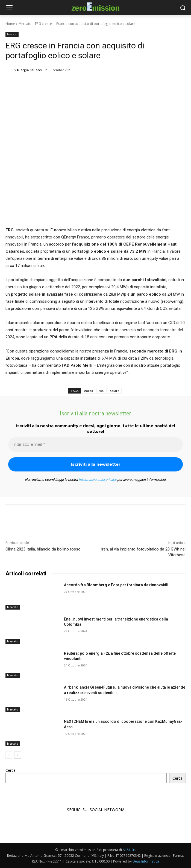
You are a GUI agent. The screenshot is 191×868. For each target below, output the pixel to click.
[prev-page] (9, 755)
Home (10, 24)
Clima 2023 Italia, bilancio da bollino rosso (43, 549)
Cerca (11, 770)
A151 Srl (129, 850)
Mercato (25, 24)
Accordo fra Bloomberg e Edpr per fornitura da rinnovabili (116, 585)
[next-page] (18, 755)
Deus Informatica (146, 861)
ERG (102, 391)
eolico (89, 391)
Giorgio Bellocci (29, 70)
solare (115, 391)
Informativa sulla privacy (98, 480)
